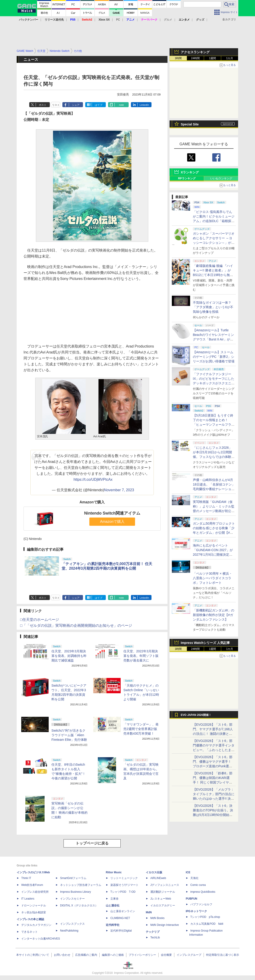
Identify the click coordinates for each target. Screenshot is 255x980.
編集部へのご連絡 (113, 955)
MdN (149, 912)
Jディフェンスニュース (165, 885)
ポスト (43, 105)
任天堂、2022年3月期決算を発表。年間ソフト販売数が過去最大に (141, 656)
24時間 (195, 58)
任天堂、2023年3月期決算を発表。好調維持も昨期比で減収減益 (69, 656)
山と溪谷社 (113, 906)
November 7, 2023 (119, 490)
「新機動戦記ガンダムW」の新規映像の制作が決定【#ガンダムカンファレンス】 (214, 615)
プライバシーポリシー (142, 955)
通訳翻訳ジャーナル (163, 892)
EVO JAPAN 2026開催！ (196, 715)
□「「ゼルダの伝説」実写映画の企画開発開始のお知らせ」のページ (76, 625)
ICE (188, 872)
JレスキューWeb (161, 899)
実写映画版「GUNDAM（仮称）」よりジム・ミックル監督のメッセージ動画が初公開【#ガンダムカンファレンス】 (214, 511)
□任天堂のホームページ (40, 620)
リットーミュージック (124, 878)
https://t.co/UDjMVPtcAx (93, 479)
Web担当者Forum (32, 885)
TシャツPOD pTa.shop (205, 917)
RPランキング (187, 178)
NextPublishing (69, 931)
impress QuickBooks (203, 892)
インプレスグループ (189, 955)
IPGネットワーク (196, 911)
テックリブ (153, 932)
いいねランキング (221, 178)
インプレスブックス (72, 924)
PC (118, 20)
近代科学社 (113, 925)
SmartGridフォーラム (73, 878)
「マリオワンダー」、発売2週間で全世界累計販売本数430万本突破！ (141, 729)
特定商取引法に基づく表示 (223, 955)
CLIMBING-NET (120, 918)
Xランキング (190, 172)
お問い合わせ (62, 955)
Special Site (190, 124)
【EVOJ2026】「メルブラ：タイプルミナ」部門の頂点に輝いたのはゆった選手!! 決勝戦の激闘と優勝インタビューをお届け (214, 799)
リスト (56, 105)
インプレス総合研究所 (35, 892)
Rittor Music (114, 872)
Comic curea (198, 885)
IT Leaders (28, 899)
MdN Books (157, 918)
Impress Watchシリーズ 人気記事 (205, 643)
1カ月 (230, 58)
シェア (76, 105)
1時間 (178, 58)
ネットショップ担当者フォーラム (81, 885)
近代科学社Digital (121, 931)
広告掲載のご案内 (86, 955)
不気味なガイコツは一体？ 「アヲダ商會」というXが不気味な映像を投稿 (213, 307)
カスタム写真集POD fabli (207, 924)
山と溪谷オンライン (123, 911)
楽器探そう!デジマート (124, 885)
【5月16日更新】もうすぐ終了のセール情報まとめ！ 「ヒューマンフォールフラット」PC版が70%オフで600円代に (214, 425)
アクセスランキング (195, 52)
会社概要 (166, 955)
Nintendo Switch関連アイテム (112, 513)
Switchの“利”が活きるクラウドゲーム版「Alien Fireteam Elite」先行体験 (69, 735)
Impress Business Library (76, 892)
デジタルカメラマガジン (36, 925)
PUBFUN (191, 899)
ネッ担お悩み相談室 (34, 912)
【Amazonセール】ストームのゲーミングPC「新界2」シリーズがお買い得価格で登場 (214, 357)
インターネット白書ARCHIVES (41, 939)
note (121, 105)
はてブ (99, 105)
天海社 (194, 878)
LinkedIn (144, 105)
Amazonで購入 (112, 522)
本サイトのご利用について (33, 955)
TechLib (155, 938)
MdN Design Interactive (165, 925)
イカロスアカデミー (163, 906)
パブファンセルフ (201, 904)
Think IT (26, 878)
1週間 (213, 58)
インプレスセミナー (72, 899)
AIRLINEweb (158, 878)
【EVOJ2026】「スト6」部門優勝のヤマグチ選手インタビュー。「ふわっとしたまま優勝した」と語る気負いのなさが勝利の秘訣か (214, 750)
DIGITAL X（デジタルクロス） (79, 906)
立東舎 (114, 899)
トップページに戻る (92, 843)
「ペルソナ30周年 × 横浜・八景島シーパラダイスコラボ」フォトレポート (212, 578)
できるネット (29, 932)
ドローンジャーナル (34, 906)
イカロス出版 (154, 872)
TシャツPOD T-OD (123, 892)
